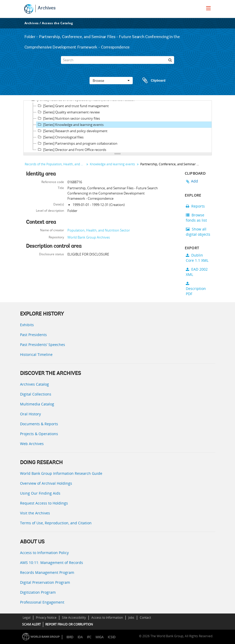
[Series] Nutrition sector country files (68, 118)
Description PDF (196, 289)
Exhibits (27, 325)
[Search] (117, 60)
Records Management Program (47, 572)
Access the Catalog (57, 23)
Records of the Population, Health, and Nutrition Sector (55, 164)
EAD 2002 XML (197, 272)
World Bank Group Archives (89, 237)
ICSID (112, 637)
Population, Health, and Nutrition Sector (99, 230)
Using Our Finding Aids (40, 493)
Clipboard (151, 81)
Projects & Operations (39, 434)
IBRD (70, 637)
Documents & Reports (39, 424)
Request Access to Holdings (44, 503)
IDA (80, 637)
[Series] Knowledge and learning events (70, 125)
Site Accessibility (74, 618)
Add (195, 181)
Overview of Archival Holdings (46, 483)
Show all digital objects (198, 232)
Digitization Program (38, 592)
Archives (47, 8)
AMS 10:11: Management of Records (52, 563)
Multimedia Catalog (37, 404)
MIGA (100, 637)
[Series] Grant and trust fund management (73, 106)
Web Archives (32, 444)
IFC (89, 637)
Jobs (131, 618)
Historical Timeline (36, 354)
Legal (27, 618)
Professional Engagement (42, 602)
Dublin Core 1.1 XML (197, 258)
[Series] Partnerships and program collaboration (77, 143)
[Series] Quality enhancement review (68, 112)
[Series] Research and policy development (72, 131)
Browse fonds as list (196, 218)
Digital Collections (36, 394)
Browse (111, 81)
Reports (195, 206)
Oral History (30, 414)
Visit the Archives (35, 513)
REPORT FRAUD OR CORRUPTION (69, 624)
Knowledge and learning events (112, 164)
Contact (145, 618)
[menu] (208, 8)
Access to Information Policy (44, 553)
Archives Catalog (34, 384)
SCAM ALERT (31, 624)
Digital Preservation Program (45, 582)
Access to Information (107, 618)
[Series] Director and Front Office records (71, 150)
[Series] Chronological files (60, 137)
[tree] (118, 127)
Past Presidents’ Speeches (43, 345)
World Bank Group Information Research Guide (61, 473)
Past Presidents (33, 335)
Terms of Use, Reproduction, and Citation (56, 523)
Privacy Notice (46, 618)
